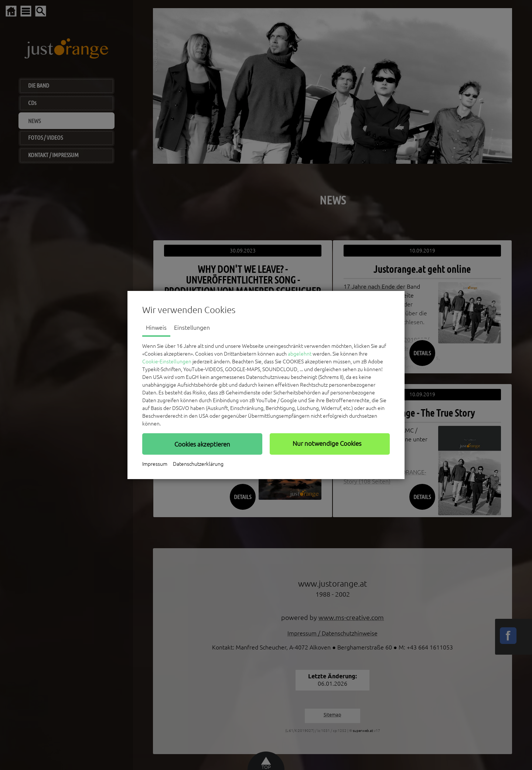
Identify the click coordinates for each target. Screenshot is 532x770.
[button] (202, 444)
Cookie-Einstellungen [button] (167, 362)
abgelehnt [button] (300, 354)
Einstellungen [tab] (192, 328)
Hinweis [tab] (156, 328)
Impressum (155, 464)
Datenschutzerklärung (198, 464)
